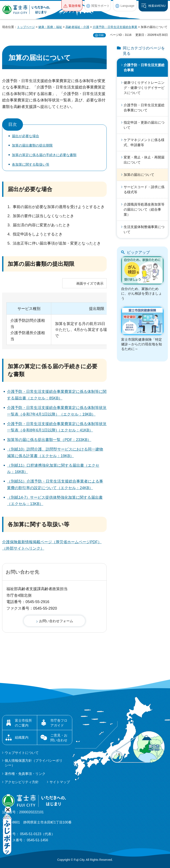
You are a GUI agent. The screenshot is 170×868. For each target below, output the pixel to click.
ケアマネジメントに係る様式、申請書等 (144, 142)
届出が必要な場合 (25, 136)
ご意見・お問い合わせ (59, 738)
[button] (72, 6)
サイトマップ (60, 782)
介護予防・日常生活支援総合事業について (144, 108)
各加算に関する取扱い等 (31, 164)
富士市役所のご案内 (23, 723)
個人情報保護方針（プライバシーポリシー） (34, 763)
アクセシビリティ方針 (22, 782)
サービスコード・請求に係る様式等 (144, 190)
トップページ (26, 27)
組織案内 (22, 737)
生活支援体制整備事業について (144, 229)
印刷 (101, 35)
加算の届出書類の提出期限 (32, 145)
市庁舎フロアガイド (59, 723)
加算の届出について (139, 175)
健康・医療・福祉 (50, 27)
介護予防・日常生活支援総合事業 (115, 27)
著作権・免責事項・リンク (25, 774)
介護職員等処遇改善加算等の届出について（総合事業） (144, 209)
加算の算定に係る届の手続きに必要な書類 (44, 155)
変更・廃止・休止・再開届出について (144, 160)
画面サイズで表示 (90, 283)
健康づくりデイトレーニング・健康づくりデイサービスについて (144, 88)
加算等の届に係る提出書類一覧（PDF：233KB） (49, 440)
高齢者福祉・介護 (77, 27)
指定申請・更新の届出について (144, 125)
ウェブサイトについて (22, 753)
